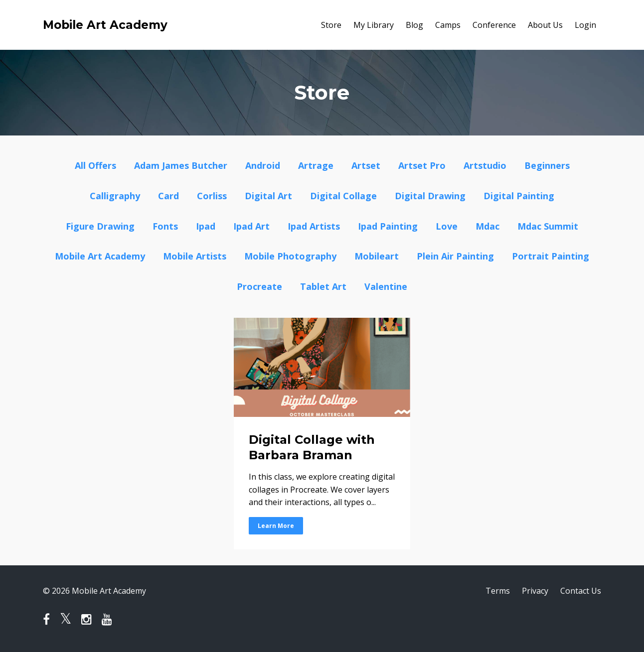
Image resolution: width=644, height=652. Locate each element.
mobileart (377, 256)
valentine (386, 286)
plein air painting (455, 256)
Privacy (535, 591)
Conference (494, 25)
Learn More (276, 526)
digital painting (519, 196)
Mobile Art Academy (105, 25)
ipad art (251, 226)
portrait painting (551, 256)
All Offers (95, 165)
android (263, 165)
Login (585, 25)
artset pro (422, 165)
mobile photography (290, 256)
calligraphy (115, 196)
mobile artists (195, 256)
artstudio (485, 165)
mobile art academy (100, 256)
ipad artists (314, 226)
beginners (547, 165)
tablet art (323, 286)
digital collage (343, 196)
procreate (259, 286)
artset (366, 165)
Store (331, 25)
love (447, 226)
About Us (545, 25)
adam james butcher (181, 165)
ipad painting (388, 226)
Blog (414, 25)
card (168, 196)
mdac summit (548, 226)
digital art (268, 196)
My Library (374, 25)
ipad (206, 226)
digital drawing (430, 196)
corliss (212, 196)
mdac (487, 226)
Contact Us (581, 591)
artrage (316, 165)
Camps (448, 25)
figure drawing (100, 226)
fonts (165, 226)
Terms (498, 591)
